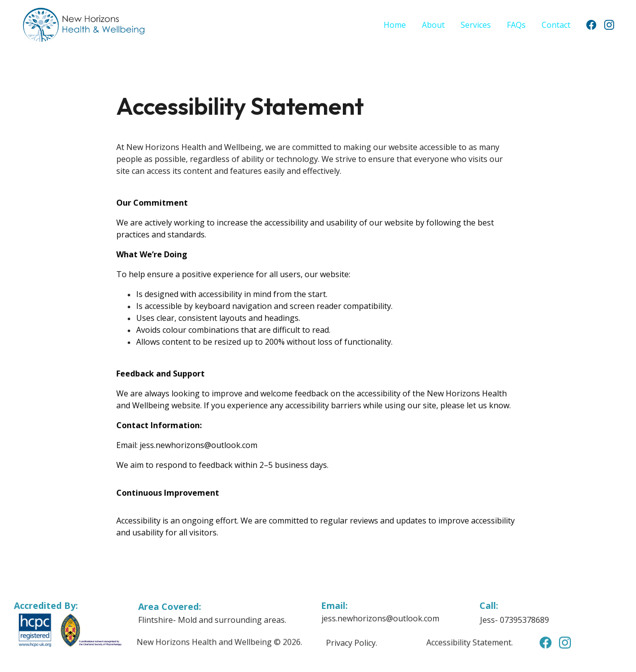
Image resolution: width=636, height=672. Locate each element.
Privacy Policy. (352, 643)
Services (476, 25)
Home (395, 25)
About (433, 25)
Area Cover (163, 607)
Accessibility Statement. (470, 643)
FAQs (516, 25)
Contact (556, 25)
